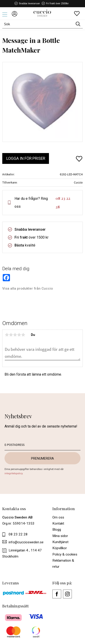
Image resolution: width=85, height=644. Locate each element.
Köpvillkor (60, 548)
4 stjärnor (19, 335)
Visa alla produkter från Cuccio (28, 288)
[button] (6, 16)
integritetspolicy (13, 473)
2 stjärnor (11, 335)
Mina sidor (60, 536)
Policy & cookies (65, 554)
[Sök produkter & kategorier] (38, 24)
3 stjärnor (15, 335)
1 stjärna (7, 335)
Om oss (58, 517)
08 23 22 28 (63, 202)
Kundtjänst (60, 542)
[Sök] (78, 24)
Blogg (57, 530)
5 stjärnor (23, 335)
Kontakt (58, 523)
